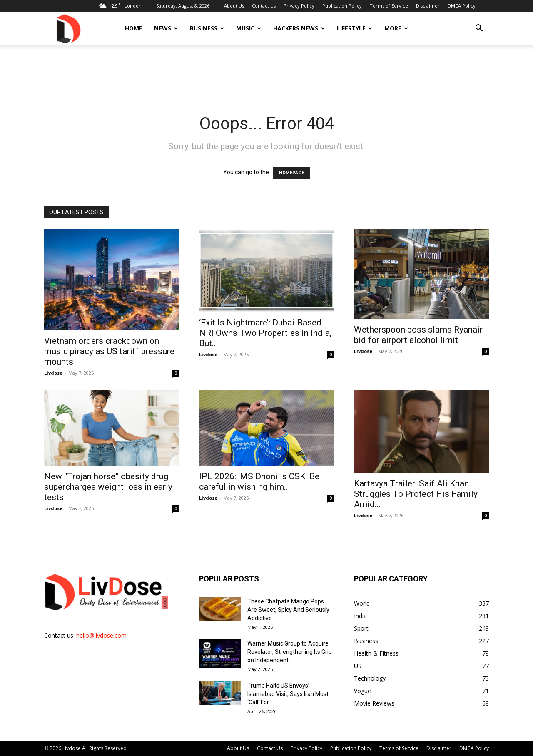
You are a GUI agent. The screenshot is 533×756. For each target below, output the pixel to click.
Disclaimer (428, 6)
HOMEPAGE (291, 173)
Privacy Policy (299, 6)
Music (249, 28)
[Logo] (68, 28)
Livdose (53, 373)
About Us (234, 6)
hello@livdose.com (101, 635)
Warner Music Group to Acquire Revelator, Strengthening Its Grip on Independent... (290, 652)
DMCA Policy (462, 6)
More (396, 28)
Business (207, 28)
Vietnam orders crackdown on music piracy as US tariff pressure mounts (109, 351)
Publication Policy (342, 6)
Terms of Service (389, 6)
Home (134, 28)
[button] (479, 29)
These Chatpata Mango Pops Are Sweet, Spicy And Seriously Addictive (288, 610)
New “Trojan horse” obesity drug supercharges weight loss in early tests (108, 487)
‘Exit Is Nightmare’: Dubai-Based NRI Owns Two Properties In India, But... (265, 333)
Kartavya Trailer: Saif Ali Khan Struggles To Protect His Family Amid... (416, 494)
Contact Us (264, 6)
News (166, 28)
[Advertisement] (266, 74)
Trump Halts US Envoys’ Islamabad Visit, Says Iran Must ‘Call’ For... (288, 694)
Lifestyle (355, 28)
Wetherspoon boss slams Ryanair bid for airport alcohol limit (418, 335)
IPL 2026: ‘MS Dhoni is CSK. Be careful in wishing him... (259, 482)
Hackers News (299, 28)
